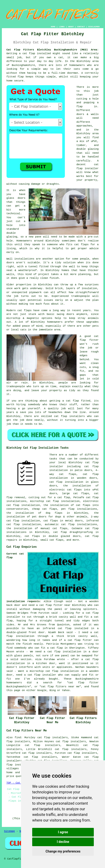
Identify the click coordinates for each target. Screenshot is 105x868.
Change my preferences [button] (63, 851)
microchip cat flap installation (55, 501)
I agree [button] (63, 832)
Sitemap (10, 831)
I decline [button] (63, 842)
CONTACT (81, 27)
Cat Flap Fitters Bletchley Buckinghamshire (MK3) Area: (53, 50)
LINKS (62, 27)
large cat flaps (75, 493)
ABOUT (71, 27)
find (18, 738)
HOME (53, 27)
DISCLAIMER (94, 27)
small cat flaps (52, 540)
